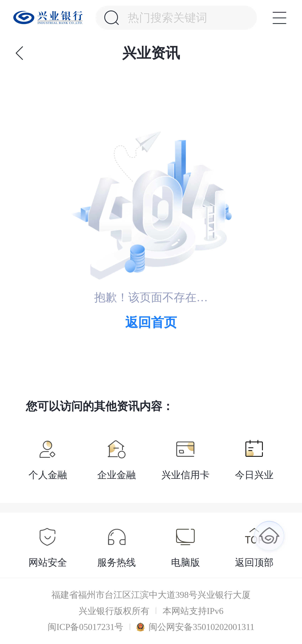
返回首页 (151, 322)
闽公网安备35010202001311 (195, 627)
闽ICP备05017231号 (85, 627)
